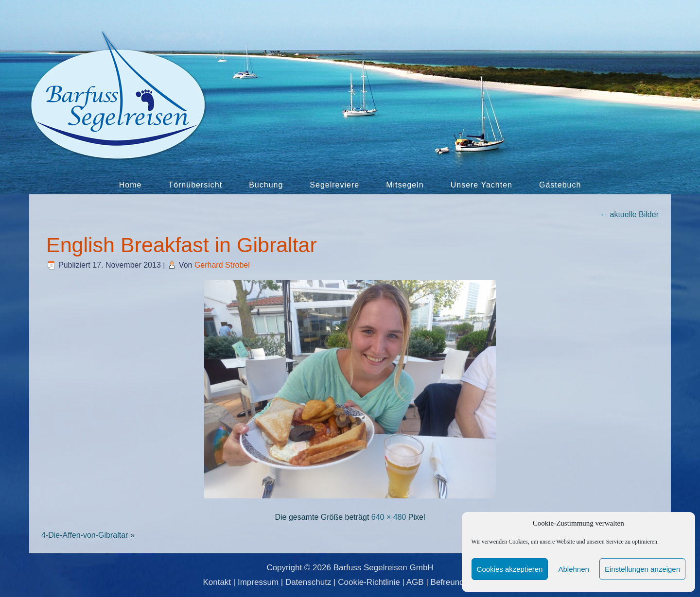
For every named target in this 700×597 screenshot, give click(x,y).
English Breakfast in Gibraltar (182, 245)
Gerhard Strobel (222, 265)
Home (131, 185)
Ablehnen (573, 569)
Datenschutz (308, 582)
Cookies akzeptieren (510, 569)
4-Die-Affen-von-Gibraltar (85, 535)
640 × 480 (389, 517)
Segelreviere (334, 185)
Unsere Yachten (481, 185)
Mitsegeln (405, 185)
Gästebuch (560, 185)
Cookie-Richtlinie (369, 582)
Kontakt (217, 582)
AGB (415, 582)
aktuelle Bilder (629, 214)
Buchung (266, 185)
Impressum (258, 582)
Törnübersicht (195, 185)
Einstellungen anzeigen (642, 569)
